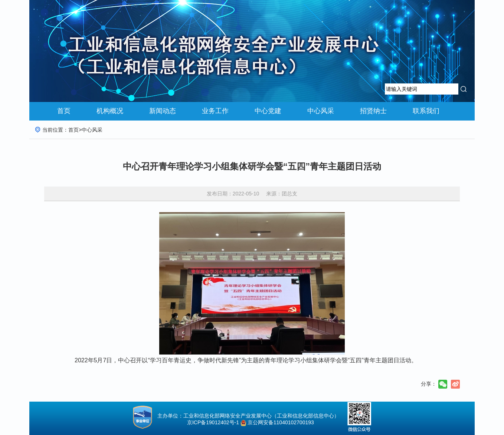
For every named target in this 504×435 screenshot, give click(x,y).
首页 (64, 111)
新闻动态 (163, 111)
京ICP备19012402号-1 (211, 422)
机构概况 (110, 111)
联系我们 (426, 111)
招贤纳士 (373, 111)
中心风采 (321, 111)
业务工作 (215, 111)
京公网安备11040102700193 (281, 422)
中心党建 (268, 111)
